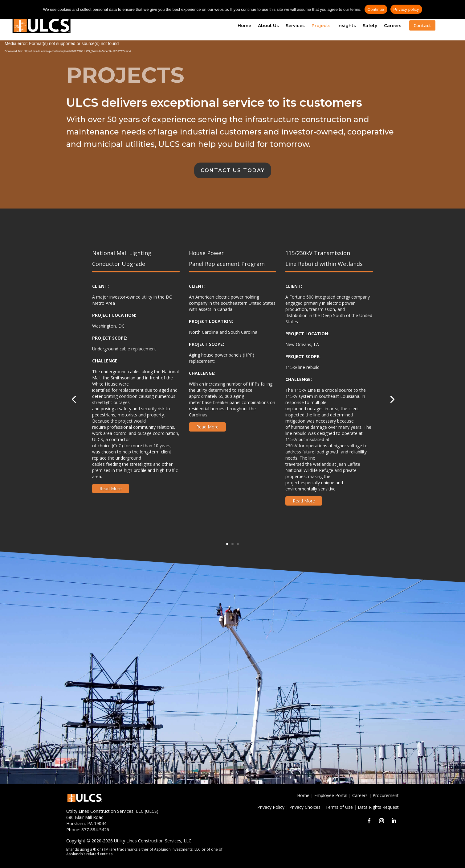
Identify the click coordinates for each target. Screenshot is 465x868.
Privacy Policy (271, 807)
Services (295, 26)
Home (244, 26)
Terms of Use (339, 807)
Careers (393, 26)
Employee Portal (331, 795)
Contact (422, 25)
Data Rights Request (378, 807)
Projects (321, 26)
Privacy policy (406, 9)
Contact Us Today (233, 170)
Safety (370, 26)
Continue (376, 9)
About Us (268, 26)
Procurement (386, 795)
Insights (347, 26)
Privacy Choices (305, 807)
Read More (111, 488)
